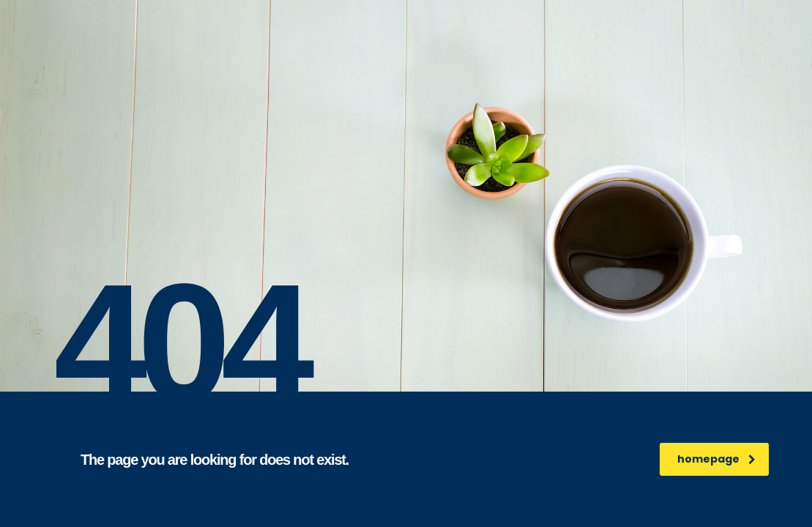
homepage (716, 459)
